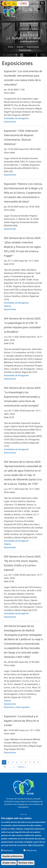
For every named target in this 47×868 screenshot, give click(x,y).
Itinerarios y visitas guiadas (17, 707)
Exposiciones (33, 47)
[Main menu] (42, 3)
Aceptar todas (9, 865)
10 (5, 767)
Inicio (11, 47)
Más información (36, 847)
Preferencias (31, 852)
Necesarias (8, 852)
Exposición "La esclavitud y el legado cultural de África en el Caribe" (21, 721)
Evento (20, 47)
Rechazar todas (26, 865)
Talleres (7, 306)
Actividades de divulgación (16, 118)
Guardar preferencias (12, 858)
